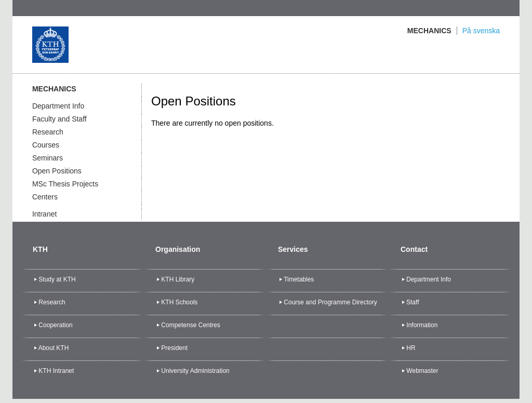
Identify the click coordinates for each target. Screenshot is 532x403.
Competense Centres (190, 325)
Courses (46, 145)
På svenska (481, 31)
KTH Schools (179, 302)
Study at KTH (57, 279)
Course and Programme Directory (330, 302)
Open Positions (57, 171)
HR (411, 348)
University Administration (195, 371)
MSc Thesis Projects (65, 184)
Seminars (48, 158)
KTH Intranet (56, 371)
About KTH (54, 348)
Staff (413, 302)
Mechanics (429, 31)
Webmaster (422, 371)
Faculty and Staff (59, 119)
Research (48, 132)
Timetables (299, 279)
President (174, 348)
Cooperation (55, 325)
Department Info (58, 106)
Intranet (44, 214)
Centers (45, 197)
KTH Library (178, 279)
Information (422, 325)
